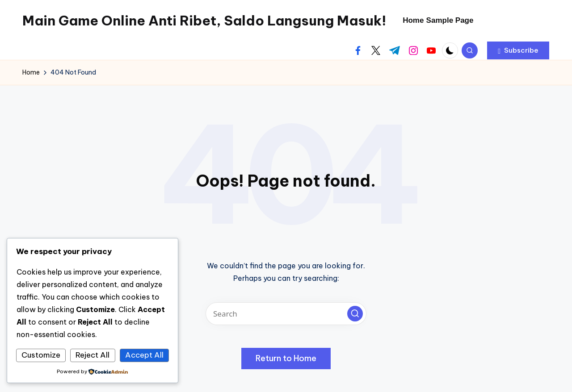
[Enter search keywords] (286, 314)
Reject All (93, 355)
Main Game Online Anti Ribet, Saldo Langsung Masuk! (204, 21)
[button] (518, 50)
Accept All (144, 355)
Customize (41, 355)
